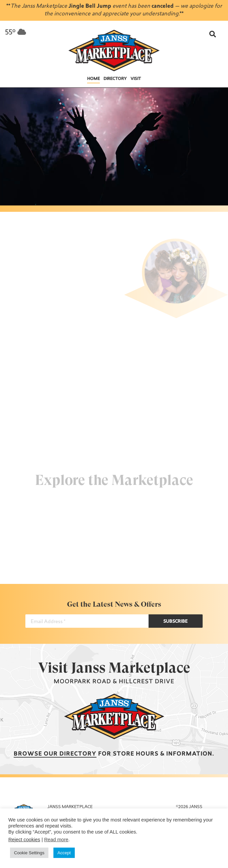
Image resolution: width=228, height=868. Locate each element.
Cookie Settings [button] (29, 853)
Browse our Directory (55, 754)
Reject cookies (24, 840)
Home (93, 79)
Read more (56, 840)
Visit (136, 79)
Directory (115, 79)
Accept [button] (64, 853)
